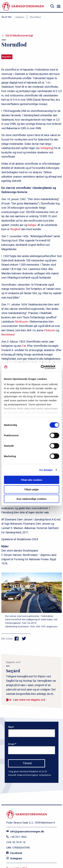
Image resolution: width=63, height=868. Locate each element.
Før (24, 346)
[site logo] (23, 6)
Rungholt (15, 229)
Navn (11, 727)
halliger (32, 225)
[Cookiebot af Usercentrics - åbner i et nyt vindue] (45, 367)
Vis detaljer (46, 470)
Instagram (14, 858)
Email (12, 744)
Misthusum (22, 322)
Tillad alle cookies (31, 480)
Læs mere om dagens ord (29, 700)
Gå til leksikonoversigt (19, 36)
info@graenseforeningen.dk (25, 832)
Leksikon (19, 17)
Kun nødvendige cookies (32, 499)
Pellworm (50, 330)
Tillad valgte (31, 489)
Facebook (14, 853)
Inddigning (46, 148)
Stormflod (35, 17)
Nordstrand (8, 335)
